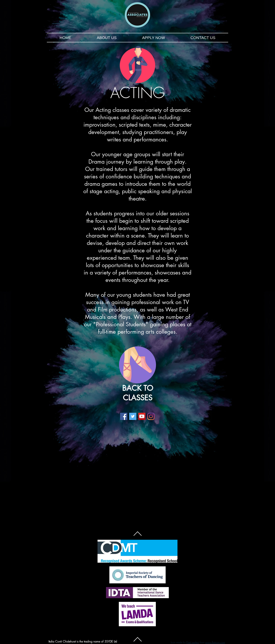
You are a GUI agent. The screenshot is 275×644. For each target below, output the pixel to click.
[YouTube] (142, 416)
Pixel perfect (193, 642)
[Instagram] (151, 416)
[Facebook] (124, 416)
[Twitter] (133, 416)
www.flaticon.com (215, 642)
